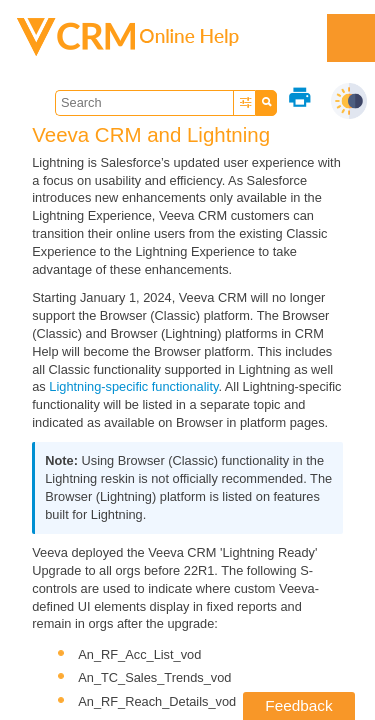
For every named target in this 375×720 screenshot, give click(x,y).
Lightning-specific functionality (133, 386)
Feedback (298, 705)
